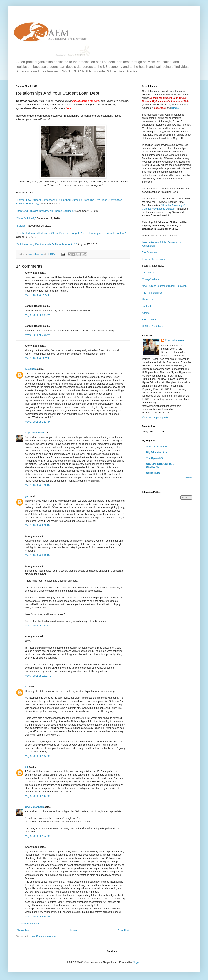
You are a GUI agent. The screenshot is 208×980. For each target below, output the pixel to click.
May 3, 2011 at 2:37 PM (38, 756)
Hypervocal (148, 299)
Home (74, 930)
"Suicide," (22, 226)
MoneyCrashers (150, 279)
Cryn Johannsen (34, 433)
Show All (188, 477)
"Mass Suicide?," (26, 218)
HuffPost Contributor (153, 326)
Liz (27, 687)
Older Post (123, 930)
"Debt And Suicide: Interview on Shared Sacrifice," (45, 211)
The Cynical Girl (155, 458)
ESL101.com (149, 320)
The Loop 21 (149, 273)
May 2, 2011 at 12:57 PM (38, 358)
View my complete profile (155, 417)
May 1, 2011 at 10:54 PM (38, 295)
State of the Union (156, 447)
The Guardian (149, 252)
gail (27, 496)
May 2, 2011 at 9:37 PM (38, 555)
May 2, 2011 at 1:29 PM (38, 485)
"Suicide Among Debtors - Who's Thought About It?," (47, 244)
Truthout (146, 306)
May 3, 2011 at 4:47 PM (38, 917)
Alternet (146, 313)
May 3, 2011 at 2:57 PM (38, 836)
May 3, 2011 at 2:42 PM (38, 796)
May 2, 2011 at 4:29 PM (38, 525)
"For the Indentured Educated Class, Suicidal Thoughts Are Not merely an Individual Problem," (71, 233)
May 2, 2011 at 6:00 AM (37, 315)
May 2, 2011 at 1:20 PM (38, 422)
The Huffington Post (153, 293)
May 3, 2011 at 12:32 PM (38, 676)
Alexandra (31, 369)
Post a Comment (30, 924)
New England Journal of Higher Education (164, 286)
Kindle (175, 108)
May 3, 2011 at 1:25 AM (37, 626)
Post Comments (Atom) (43, 936)
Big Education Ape (157, 452)
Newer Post (23, 930)
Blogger (136, 962)
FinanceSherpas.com (153, 259)
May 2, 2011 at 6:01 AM (37, 335)
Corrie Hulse (153, 473)
